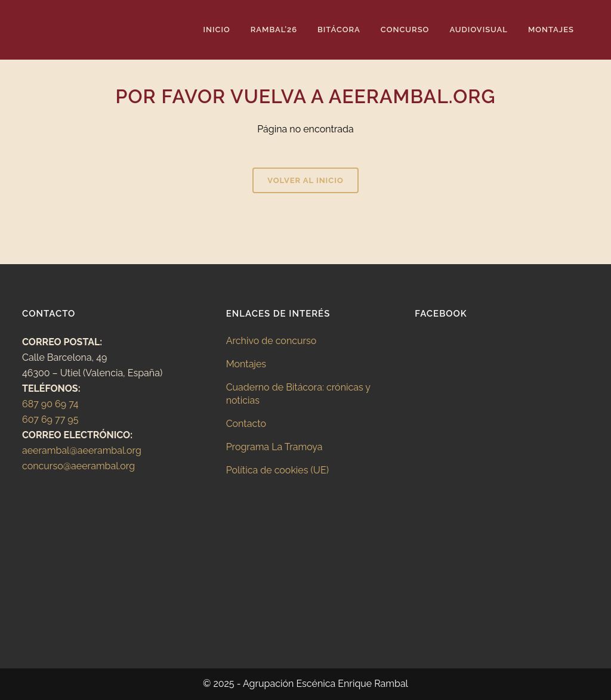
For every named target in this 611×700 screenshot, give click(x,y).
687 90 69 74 (50, 404)
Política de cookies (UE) (277, 470)
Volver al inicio (305, 180)
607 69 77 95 (50, 419)
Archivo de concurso (271, 341)
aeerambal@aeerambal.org (82, 450)
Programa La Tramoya (274, 447)
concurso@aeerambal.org (78, 466)
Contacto (246, 424)
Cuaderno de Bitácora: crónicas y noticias (298, 394)
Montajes (246, 364)
